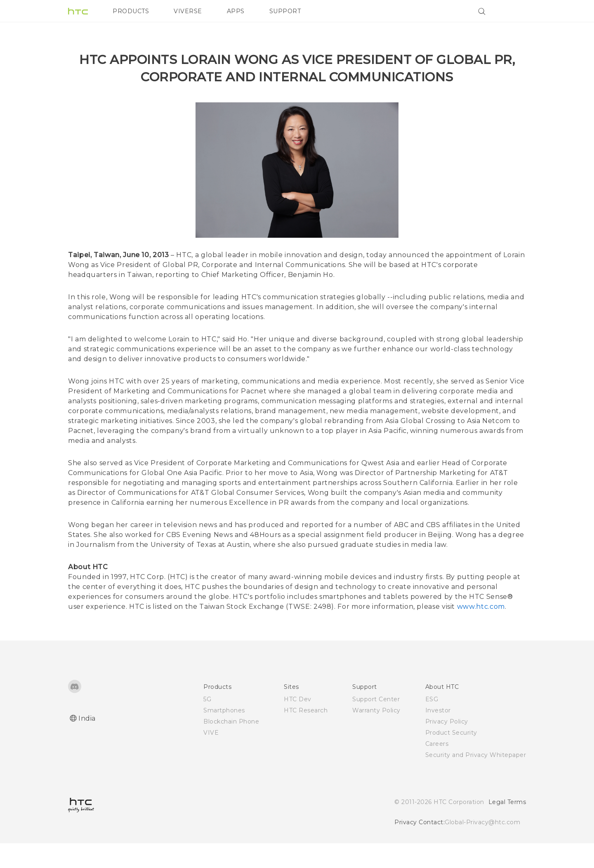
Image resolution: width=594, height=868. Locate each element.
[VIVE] (515, 11)
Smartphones (224, 735)
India (87, 743)
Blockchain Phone (231, 746)
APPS (236, 11)
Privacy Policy (447, 746)
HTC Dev (298, 724)
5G (207, 724)
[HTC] (78, 11)
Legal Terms (507, 827)
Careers (437, 769)
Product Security (451, 757)
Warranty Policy (376, 735)
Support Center (376, 724)
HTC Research (306, 735)
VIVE (211, 757)
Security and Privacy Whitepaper (476, 780)
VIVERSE (188, 11)
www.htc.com (481, 631)
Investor (438, 735)
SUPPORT (285, 11)
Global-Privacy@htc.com (482, 847)
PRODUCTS (131, 11)
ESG (432, 724)
